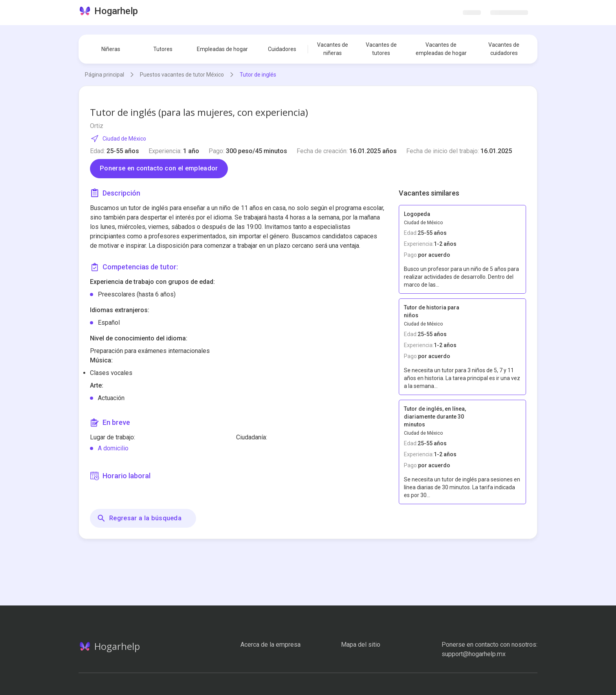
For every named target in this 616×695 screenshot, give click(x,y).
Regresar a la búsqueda (139, 518)
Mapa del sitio (361, 645)
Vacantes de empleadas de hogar (441, 49)
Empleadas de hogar (222, 49)
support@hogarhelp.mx (474, 654)
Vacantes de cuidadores (504, 49)
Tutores (163, 49)
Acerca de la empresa (270, 645)
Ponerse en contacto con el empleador (159, 168)
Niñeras (111, 49)
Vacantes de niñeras (333, 49)
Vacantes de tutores (381, 49)
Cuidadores (282, 49)
